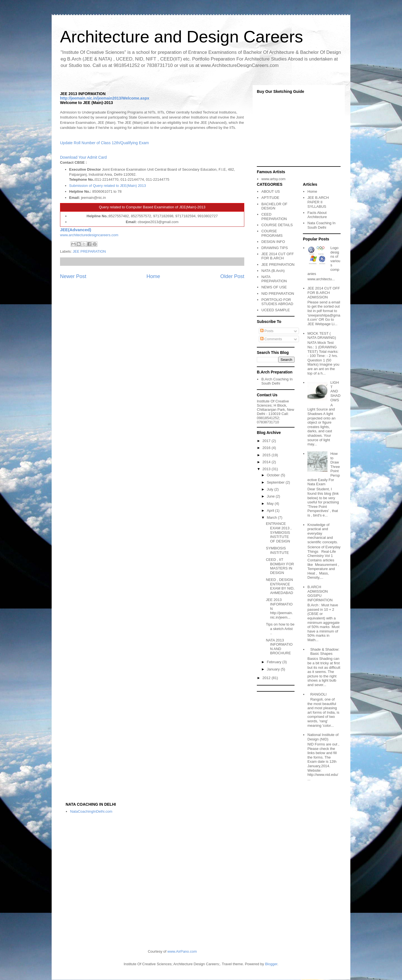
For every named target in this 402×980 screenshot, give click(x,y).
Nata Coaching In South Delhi (321, 225)
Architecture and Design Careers (181, 37)
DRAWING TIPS (275, 248)
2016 (267, 448)
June (271, 496)
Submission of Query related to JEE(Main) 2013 (108, 186)
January (274, 669)
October (274, 475)
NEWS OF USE (274, 287)
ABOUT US (271, 191)
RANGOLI (318, 694)
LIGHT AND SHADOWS (335, 391)
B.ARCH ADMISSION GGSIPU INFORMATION (320, 593)
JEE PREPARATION (89, 251)
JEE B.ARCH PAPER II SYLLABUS (318, 202)
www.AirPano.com (182, 951)
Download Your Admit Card (83, 157)
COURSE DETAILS (277, 225)
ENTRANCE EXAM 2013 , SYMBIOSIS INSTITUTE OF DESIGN (279, 532)
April (271, 510)
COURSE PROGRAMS (272, 233)
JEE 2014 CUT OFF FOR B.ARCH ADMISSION (324, 293)
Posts (267, 331)
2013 (267, 469)
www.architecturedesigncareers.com (89, 235)
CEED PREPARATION (274, 217)
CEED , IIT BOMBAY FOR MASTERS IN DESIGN (280, 566)
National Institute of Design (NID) (323, 737)
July (271, 489)
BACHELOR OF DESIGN (274, 206)
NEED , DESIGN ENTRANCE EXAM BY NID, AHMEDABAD (280, 586)
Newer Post (73, 276)
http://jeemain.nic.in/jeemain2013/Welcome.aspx (105, 98)
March (272, 517)
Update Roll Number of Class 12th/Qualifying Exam (104, 143)
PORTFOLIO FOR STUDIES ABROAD (277, 302)
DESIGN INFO (273, 242)
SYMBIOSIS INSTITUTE (277, 550)
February (275, 662)
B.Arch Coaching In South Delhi (277, 381)
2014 (267, 462)
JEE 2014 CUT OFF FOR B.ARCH (277, 256)
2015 (267, 455)
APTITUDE (270, 198)
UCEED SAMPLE (276, 310)
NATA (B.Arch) (273, 271)
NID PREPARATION (278, 294)
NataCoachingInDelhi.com (91, 811)
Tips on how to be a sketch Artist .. (280, 629)
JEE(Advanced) (76, 230)
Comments (271, 339)
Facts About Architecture (317, 215)
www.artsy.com (273, 179)
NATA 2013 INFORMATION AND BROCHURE (279, 647)
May (271, 504)
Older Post (232, 276)
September (276, 482)
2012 (267, 678)
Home (153, 276)
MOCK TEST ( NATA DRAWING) (322, 336)
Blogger (271, 964)
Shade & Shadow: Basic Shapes (325, 652)
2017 (267, 441)
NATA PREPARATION (274, 279)
